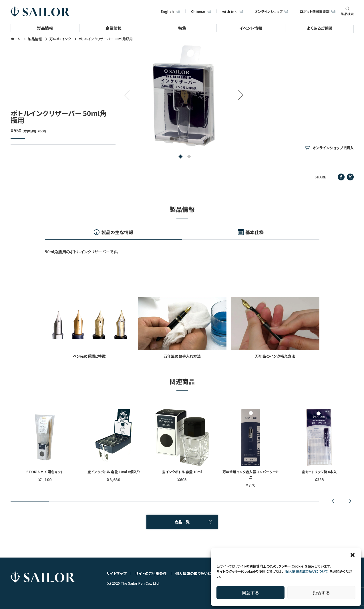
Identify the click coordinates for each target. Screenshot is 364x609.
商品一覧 (182, 522)
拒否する (321, 593)
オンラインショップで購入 (333, 148)
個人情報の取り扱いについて (307, 571)
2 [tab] (188, 157)
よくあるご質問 (319, 28)
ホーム (15, 39)
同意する (250, 593)
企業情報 (114, 28)
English (170, 11)
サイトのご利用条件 (151, 573)
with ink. (233, 11)
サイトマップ (116, 573)
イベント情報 (251, 28)
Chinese (201, 11)
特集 (182, 28)
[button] (353, 555)
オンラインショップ (271, 11)
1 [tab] (179, 157)
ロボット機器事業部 (317, 11)
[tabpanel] (184, 95)
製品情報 (45, 28)
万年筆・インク (60, 39)
